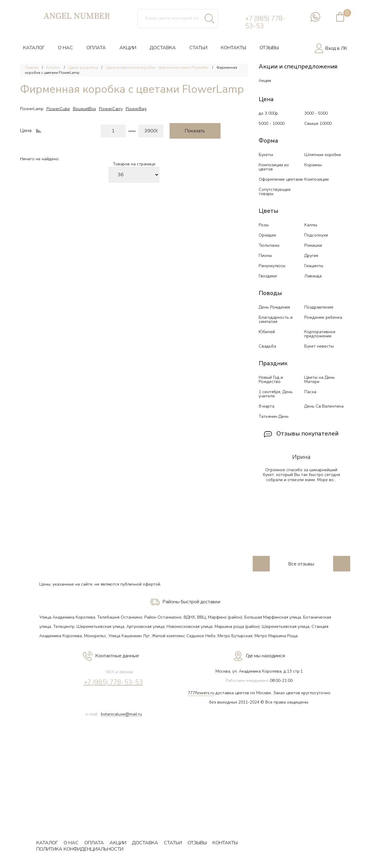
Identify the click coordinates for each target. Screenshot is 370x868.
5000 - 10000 (272, 124)
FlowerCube (58, 109)
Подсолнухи (316, 235)
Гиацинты (314, 266)
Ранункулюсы (272, 266)
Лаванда (313, 276)
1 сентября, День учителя (276, 394)
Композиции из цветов (274, 167)
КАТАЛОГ (34, 48)
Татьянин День (274, 416)
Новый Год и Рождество (271, 380)
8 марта (266, 406)
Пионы (265, 256)
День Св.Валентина (324, 406)
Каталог (53, 68)
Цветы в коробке (83, 68)
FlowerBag (136, 109)
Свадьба (267, 346)
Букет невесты (319, 346)
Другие (311, 256)
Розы (264, 225)
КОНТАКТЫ (233, 48)
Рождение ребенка (323, 317)
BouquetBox (84, 109)
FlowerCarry (111, 109)
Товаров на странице (134, 164)
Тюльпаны (269, 245)
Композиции (316, 179)
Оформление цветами (281, 179)
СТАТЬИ (198, 48)
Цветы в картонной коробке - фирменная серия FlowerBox (157, 68)
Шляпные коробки (323, 155)
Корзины (313, 165)
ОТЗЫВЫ (269, 48)
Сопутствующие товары (275, 192)
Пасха (310, 392)
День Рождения (274, 307)
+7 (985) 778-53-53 (265, 23)
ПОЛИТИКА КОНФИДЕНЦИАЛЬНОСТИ (80, 849)
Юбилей (267, 332)
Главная (32, 68)
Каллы (311, 225)
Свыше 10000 (318, 124)
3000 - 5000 (316, 113)
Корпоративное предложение (320, 334)
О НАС (65, 48)
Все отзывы (301, 564)
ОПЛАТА (96, 48)
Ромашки (313, 245)
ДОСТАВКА (163, 48)
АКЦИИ (128, 48)
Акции (265, 81)
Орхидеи (267, 235)
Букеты (266, 155)
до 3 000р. (269, 113)
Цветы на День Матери (320, 380)
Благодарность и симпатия (276, 319)
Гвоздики (268, 276)
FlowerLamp (32, 109)
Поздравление (319, 307)
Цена (26, 131)
